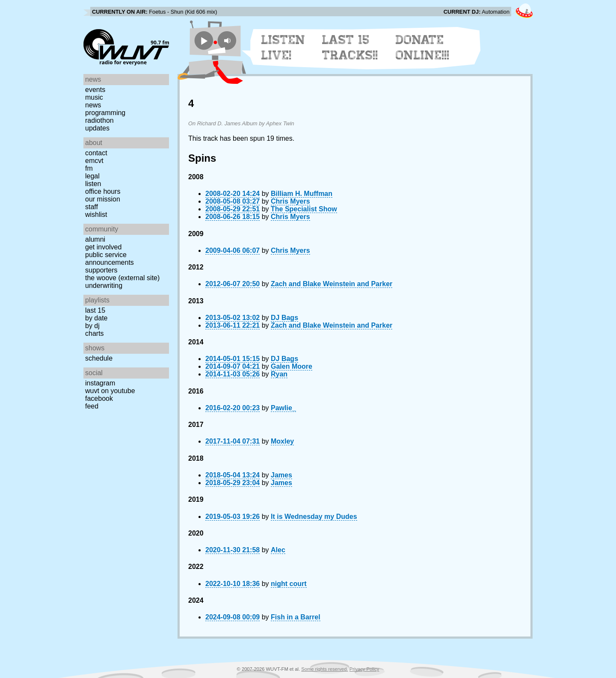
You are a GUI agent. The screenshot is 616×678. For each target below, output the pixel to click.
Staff (92, 207)
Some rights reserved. (324, 669)
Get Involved (103, 247)
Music (94, 97)
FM (89, 168)
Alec (278, 550)
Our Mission (103, 199)
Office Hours (103, 191)
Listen (93, 184)
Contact (96, 153)
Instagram (100, 383)
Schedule (99, 358)
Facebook (99, 398)
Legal (92, 176)
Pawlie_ (283, 408)
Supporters (101, 270)
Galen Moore (292, 366)
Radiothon (99, 120)
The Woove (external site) (122, 278)
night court (289, 584)
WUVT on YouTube (110, 391)
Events (95, 90)
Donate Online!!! (423, 47)
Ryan (279, 374)
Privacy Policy (364, 669)
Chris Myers (290, 201)
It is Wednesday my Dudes (314, 517)
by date (96, 318)
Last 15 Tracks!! (350, 47)
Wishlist (96, 215)
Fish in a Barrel (296, 617)
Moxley (282, 441)
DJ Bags (284, 318)
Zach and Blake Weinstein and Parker (332, 284)
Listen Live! (283, 47)
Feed (92, 406)
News (93, 105)
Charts (95, 333)
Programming (105, 113)
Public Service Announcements (110, 259)
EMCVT (94, 161)
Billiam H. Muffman (302, 194)
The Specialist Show (304, 209)
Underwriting (104, 286)
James (281, 475)
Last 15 (95, 310)
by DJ (92, 326)
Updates (97, 128)
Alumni (95, 239)
